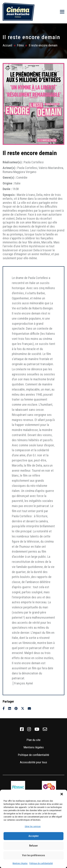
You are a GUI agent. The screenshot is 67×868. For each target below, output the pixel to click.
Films (21, 45)
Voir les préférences (33, 855)
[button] (62, 794)
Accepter (34, 836)
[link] (22, 729)
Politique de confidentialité (41, 863)
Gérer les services (33, 826)
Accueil (7, 45)
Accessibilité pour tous (33, 762)
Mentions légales (20, 863)
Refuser (33, 846)
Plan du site (33, 740)
